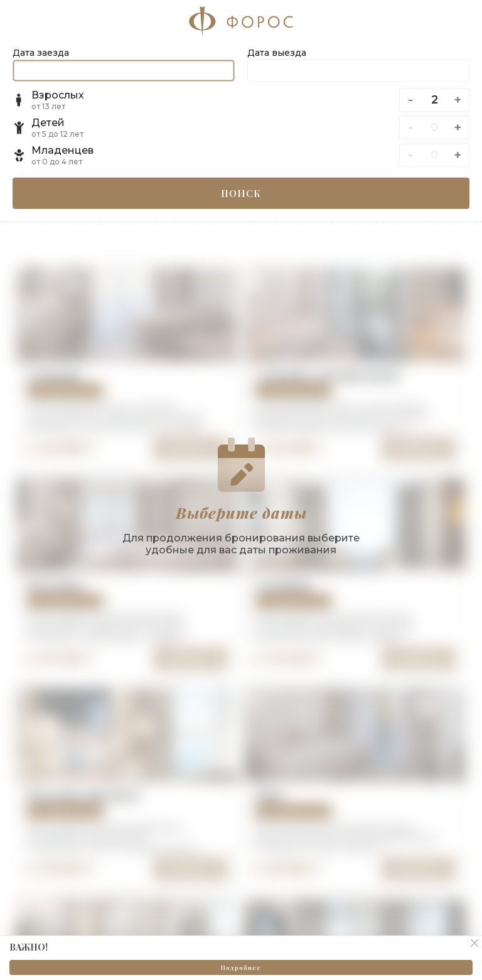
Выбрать (190, 658)
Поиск (241, 193)
